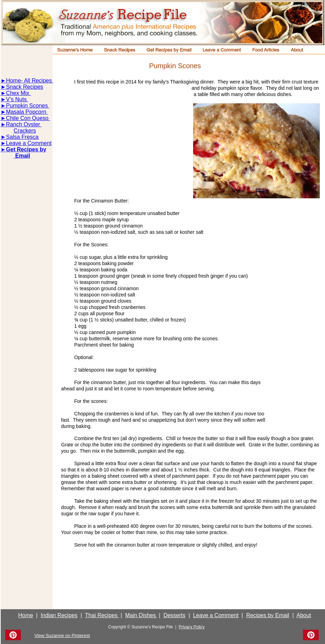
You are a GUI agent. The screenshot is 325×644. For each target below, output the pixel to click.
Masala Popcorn (27, 112)
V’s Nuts (17, 99)
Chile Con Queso (28, 118)
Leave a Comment (29, 143)
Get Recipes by (26, 149)
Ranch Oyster (24, 124)
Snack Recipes (25, 87)
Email (22, 156)
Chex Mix (18, 93)
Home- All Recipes (29, 81)
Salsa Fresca (22, 137)
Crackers (25, 131)
